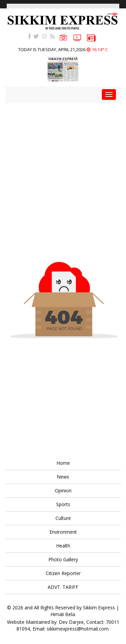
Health (63, 546)
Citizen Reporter (63, 573)
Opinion (63, 490)
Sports (63, 504)
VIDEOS (77, 37)
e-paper (91, 37)
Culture (63, 518)
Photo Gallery (63, 559)
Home (63, 463)
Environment (63, 532)
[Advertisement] (63, 166)
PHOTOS (63, 37)
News (63, 477)
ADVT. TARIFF (63, 587)
